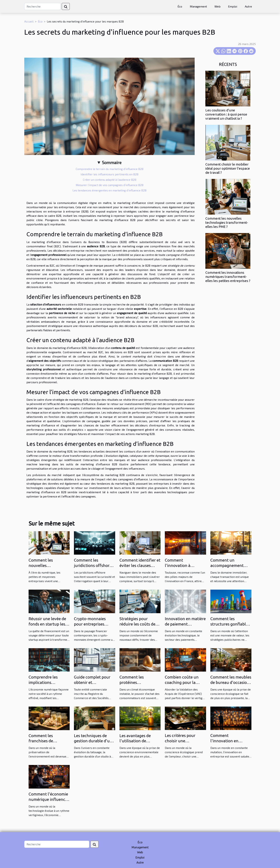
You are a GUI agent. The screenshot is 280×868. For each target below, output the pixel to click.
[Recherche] (42, 6)
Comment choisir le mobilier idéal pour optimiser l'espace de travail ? (228, 168)
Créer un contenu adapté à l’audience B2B (110, 180)
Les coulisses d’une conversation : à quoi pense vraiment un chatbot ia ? (226, 114)
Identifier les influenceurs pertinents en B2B (109, 174)
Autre (248, 6)
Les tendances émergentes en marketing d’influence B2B (109, 190)
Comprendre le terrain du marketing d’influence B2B (110, 169)
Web (217, 6)
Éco (180, 6)
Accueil (29, 21)
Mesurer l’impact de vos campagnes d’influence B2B (110, 185)
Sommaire (112, 162)
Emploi (233, 6)
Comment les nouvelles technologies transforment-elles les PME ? (227, 222)
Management (198, 6)
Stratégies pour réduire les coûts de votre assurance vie (137, 624)
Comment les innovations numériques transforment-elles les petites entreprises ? (228, 277)
